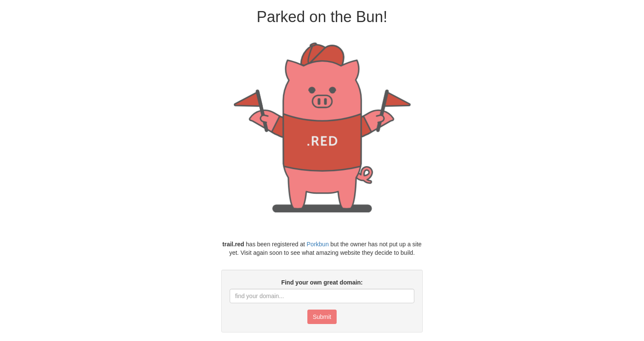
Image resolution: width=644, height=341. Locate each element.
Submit (322, 317)
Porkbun (318, 244)
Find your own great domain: (322, 282)
